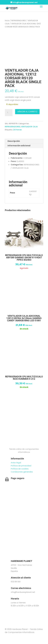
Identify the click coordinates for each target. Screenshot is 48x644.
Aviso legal (16, 463)
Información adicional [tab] (19, 146)
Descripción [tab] (14, 141)
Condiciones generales (22, 472)
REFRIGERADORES (19, 21)
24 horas (17, 130)
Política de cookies (20, 469)
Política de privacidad (21, 466)
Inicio (7, 21)
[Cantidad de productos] (9, 113)
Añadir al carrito (27, 112)
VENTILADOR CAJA (29, 127)
